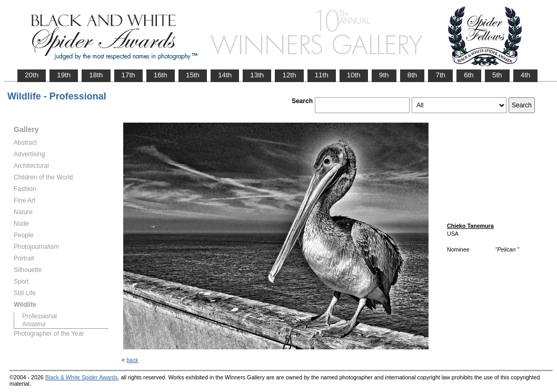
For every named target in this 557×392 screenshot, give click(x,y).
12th (289, 75)
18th (96, 75)
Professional (39, 316)
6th (469, 75)
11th (322, 75)
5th (497, 75)
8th (412, 75)
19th (64, 75)
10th (354, 75)
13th (257, 75)
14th (225, 75)
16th (161, 75)
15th (193, 75)
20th (32, 75)
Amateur (34, 324)
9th (384, 75)
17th (128, 75)
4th (526, 75)
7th (440, 75)
